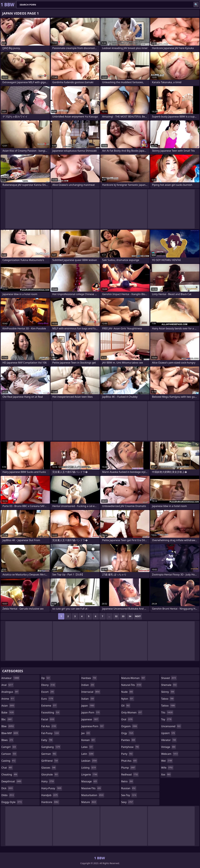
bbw (8, 726)
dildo (8, 795)
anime (8, 699)
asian (8, 706)
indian (88, 685)
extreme (49, 706)
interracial (91, 692)
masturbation (93, 795)
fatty (47, 740)
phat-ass (129, 761)
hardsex (89, 678)
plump (129, 768)
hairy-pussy (52, 788)
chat (7, 768)
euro (48, 699)
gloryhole (50, 774)
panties (129, 740)
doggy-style (12, 802)
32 (116, 616)
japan (88, 706)
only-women (132, 712)
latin (88, 754)
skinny (168, 692)
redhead (130, 774)
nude (127, 692)
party (127, 754)
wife (167, 768)
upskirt (168, 733)
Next (138, 616)
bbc (7, 719)
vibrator (169, 740)
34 (130, 616)
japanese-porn (93, 726)
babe (8, 712)
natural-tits (132, 685)
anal (7, 685)
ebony (49, 685)
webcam (170, 754)
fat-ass (49, 726)
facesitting (51, 712)
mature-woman (133, 678)
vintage (169, 747)
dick (7, 788)
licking (89, 768)
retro (127, 781)
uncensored (171, 726)
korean (88, 740)
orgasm (129, 726)
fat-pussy (50, 733)
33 (123, 616)
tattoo (168, 706)
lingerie (90, 774)
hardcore (50, 802)
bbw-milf (10, 733)
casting (9, 761)
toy (167, 719)
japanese (90, 719)
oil (126, 706)
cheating (10, 774)
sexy (127, 802)
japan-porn (91, 712)
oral (127, 719)
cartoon (9, 754)
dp (46, 678)
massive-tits (91, 788)
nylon (128, 699)
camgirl (9, 747)
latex (87, 747)
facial (48, 719)
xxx (166, 774)
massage (89, 781)
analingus (10, 692)
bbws (7, 740)
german (49, 754)
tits (167, 712)
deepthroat (12, 781)
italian (88, 699)
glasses (49, 768)
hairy (48, 781)
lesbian (89, 761)
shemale (169, 685)
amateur (11, 678)
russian (129, 788)
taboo (168, 699)
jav (86, 733)
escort (48, 692)
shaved (169, 678)
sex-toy (129, 795)
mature (89, 802)
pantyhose (130, 747)
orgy (128, 733)
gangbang (51, 747)
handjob (50, 795)
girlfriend (50, 761)
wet (167, 761)
